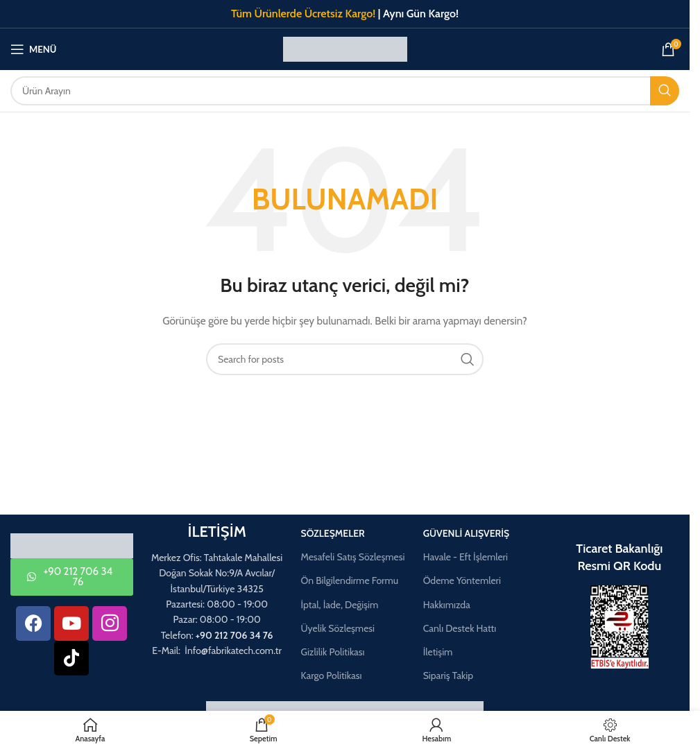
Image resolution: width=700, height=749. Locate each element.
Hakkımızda (447, 605)
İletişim (438, 652)
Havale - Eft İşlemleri (466, 557)
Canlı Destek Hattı (460, 628)
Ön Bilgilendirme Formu (349, 580)
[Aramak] (345, 91)
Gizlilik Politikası (332, 652)
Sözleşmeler (332, 533)
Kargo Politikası (331, 675)
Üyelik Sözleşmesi (338, 628)
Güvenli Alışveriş (467, 533)
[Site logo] (345, 48)
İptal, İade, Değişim (339, 605)
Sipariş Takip (448, 675)
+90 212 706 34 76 (234, 635)
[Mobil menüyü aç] (33, 49)
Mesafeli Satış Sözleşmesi (352, 557)
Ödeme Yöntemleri (462, 580)
